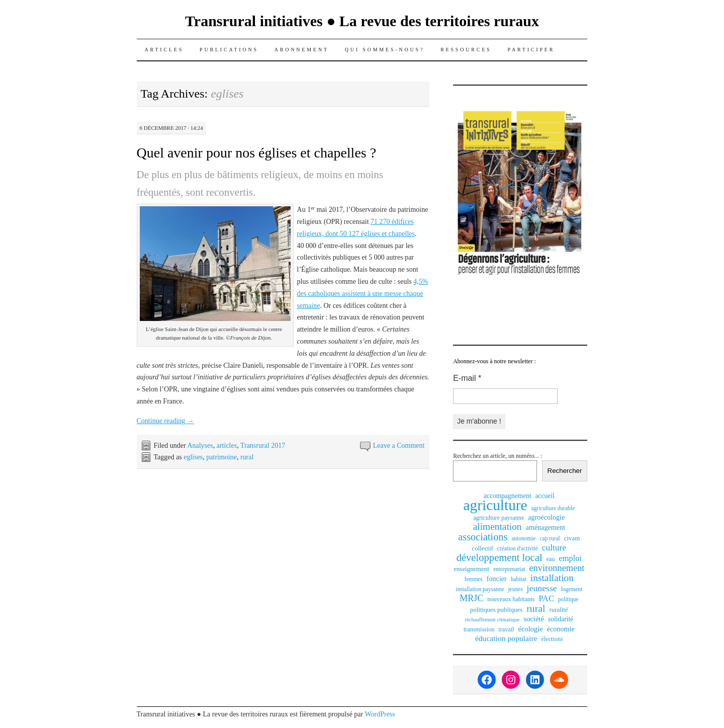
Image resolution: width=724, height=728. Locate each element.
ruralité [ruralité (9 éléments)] (558, 610)
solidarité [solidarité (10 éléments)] (561, 619)
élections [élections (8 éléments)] (552, 639)
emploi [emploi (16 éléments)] (570, 558)
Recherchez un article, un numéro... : (497, 456)
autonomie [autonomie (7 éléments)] (523, 538)
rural (247, 457)
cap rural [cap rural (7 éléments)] (550, 538)
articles (164, 50)
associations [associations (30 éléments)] (483, 537)
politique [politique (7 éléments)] (568, 599)
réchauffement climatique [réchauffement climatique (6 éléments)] (492, 620)
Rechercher (565, 471)
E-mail (467, 378)
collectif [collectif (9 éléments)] (483, 548)
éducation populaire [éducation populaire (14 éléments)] (506, 638)
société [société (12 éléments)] (533, 619)
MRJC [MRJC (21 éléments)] (471, 598)
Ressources (466, 50)
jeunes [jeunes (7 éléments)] (515, 589)
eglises (193, 457)
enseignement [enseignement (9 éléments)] (471, 569)
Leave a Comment (399, 446)
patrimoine (221, 457)
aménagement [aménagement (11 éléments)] (546, 527)
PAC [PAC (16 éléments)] (547, 599)
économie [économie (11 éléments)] (561, 629)
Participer (531, 50)
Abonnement (302, 50)
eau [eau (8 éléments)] (551, 559)
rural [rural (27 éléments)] (536, 608)
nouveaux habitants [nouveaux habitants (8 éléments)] (511, 599)
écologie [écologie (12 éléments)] (530, 629)
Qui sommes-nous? (385, 50)
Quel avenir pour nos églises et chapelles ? (257, 153)
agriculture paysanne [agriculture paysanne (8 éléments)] (499, 518)
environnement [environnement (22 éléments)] (557, 568)
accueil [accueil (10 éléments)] (545, 496)
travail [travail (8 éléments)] (506, 629)
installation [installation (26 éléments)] (552, 578)
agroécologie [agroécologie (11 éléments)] (546, 517)
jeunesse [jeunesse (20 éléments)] (542, 588)
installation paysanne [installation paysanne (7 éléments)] (480, 589)
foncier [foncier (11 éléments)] (497, 579)
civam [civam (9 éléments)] (572, 538)
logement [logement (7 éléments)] (572, 589)
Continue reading (165, 421)
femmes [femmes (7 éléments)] (474, 579)
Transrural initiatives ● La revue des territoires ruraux (362, 21)
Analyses (200, 446)
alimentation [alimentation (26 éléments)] (497, 527)
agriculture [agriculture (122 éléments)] (495, 505)
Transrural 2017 (263, 446)
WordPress (380, 714)
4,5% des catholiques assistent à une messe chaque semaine (363, 294)
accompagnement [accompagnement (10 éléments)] (508, 496)
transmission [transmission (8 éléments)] (479, 629)
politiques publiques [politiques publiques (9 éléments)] (496, 610)
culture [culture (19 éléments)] (554, 547)
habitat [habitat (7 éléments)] (519, 579)
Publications (229, 50)
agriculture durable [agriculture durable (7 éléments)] (553, 508)
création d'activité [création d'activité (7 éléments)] (518, 548)
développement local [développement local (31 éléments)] (500, 557)
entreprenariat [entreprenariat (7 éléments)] (509, 569)
